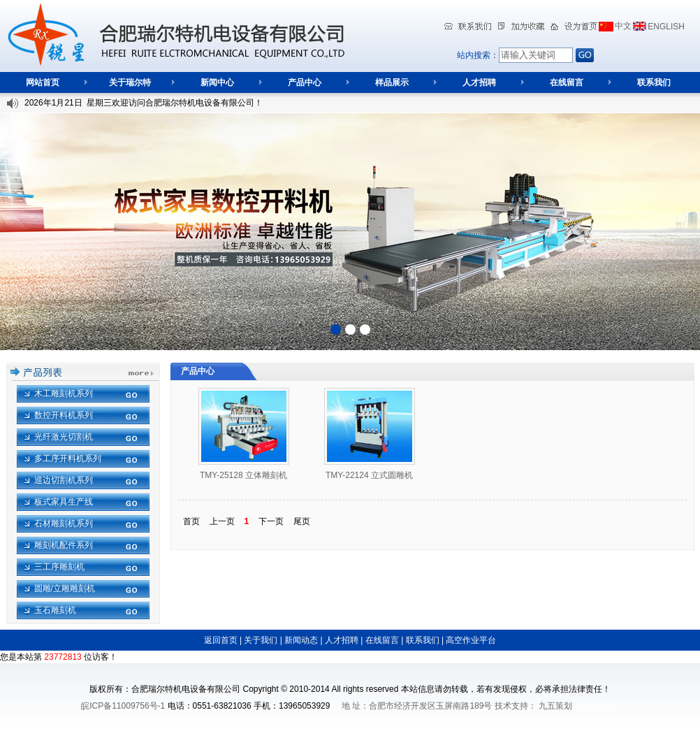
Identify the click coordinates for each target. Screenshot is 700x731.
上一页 (222, 521)
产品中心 (305, 82)
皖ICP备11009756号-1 (123, 706)
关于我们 (261, 640)
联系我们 (654, 82)
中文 (623, 26)
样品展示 (392, 82)
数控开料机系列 (64, 415)
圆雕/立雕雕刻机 (65, 588)
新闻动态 (301, 640)
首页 (191, 521)
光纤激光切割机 (64, 437)
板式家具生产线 (64, 502)
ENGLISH (666, 27)
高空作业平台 (471, 640)
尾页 (302, 521)
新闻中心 (217, 82)
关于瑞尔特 (130, 82)
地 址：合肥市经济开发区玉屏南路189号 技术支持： (439, 706)
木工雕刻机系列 (64, 393)
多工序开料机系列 (68, 458)
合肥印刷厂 (598, 706)
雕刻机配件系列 (64, 545)
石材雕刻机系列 (64, 523)
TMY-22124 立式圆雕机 (369, 475)
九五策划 (555, 706)
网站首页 (43, 82)
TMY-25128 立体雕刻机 (243, 475)
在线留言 (567, 82)
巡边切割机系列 (64, 480)
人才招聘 (479, 82)
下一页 (271, 521)
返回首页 (221, 640)
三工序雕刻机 (59, 567)
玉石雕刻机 (55, 610)
